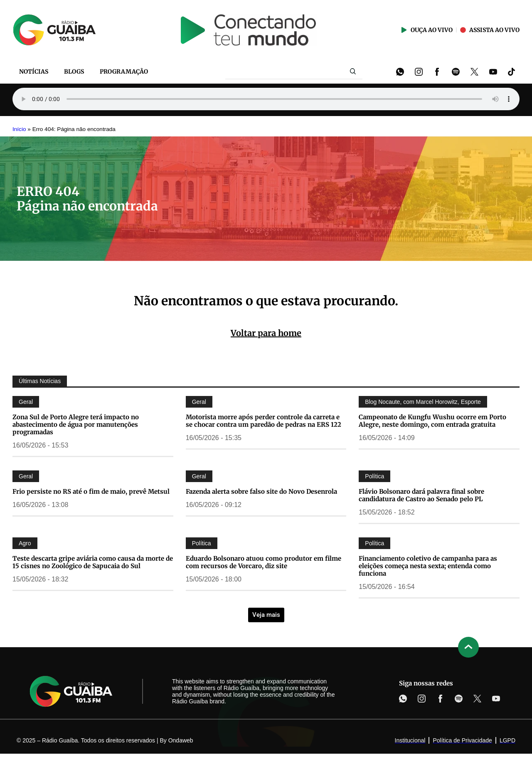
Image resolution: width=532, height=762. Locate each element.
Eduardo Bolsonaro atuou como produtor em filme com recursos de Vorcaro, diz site (264, 562)
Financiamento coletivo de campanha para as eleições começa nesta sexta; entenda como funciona (428, 566)
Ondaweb (181, 740)
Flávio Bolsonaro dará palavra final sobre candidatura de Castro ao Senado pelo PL (421, 495)
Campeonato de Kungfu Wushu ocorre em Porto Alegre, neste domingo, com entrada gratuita (432, 421)
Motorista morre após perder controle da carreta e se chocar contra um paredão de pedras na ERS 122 (264, 421)
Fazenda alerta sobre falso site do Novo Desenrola (261, 491)
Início (19, 129)
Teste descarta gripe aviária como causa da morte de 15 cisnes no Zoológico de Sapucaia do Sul (93, 562)
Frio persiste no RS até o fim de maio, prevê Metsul (91, 491)
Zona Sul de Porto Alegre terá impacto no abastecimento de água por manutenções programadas (76, 424)
